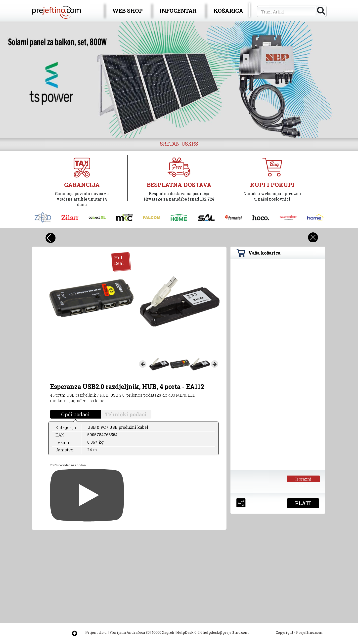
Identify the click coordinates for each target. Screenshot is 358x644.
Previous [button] (143, 364)
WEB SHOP (128, 11)
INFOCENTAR (178, 11)
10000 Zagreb (163, 632)
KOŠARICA (228, 11)
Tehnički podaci (126, 414)
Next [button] (215, 364)
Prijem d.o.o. (96, 632)
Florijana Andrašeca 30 (130, 632)
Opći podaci (75, 414)
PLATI (303, 503)
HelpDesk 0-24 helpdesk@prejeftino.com (213, 632)
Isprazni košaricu (303, 479)
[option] (179, 80)
